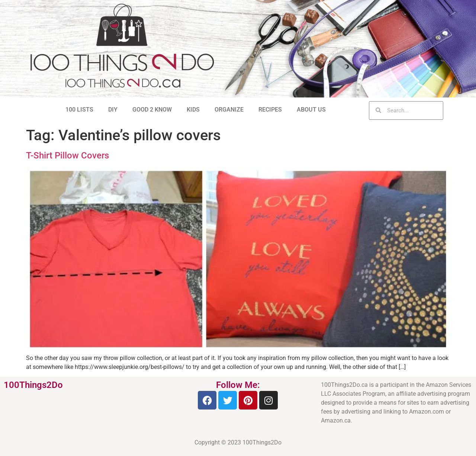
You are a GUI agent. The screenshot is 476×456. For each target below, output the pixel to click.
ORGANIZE (229, 110)
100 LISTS (79, 110)
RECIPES (270, 110)
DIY (113, 110)
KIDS (193, 110)
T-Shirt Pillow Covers (67, 155)
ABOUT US (311, 110)
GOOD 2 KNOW (152, 110)
